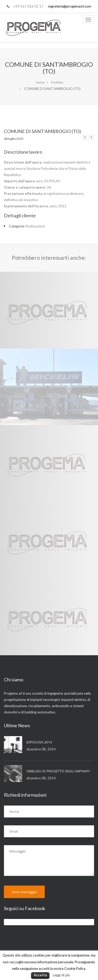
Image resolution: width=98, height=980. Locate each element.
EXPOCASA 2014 (39, 742)
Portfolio (57, 82)
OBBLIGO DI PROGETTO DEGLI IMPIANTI (58, 771)
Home (40, 82)
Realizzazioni (35, 226)
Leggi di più (61, 975)
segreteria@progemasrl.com (70, 6)
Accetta (40, 975)
